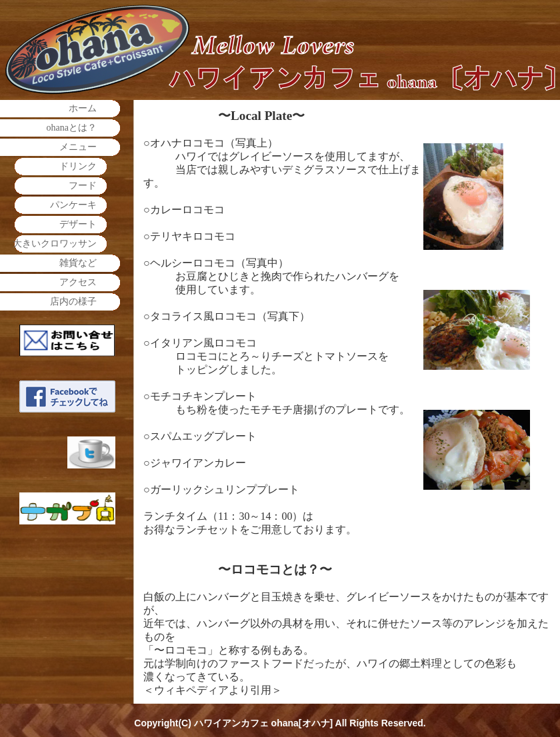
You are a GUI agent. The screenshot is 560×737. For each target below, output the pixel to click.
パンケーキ (73, 205)
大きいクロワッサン (55, 244)
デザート (78, 224)
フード (83, 186)
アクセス (78, 282)
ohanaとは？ (72, 128)
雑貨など (78, 263)
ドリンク (78, 166)
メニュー (78, 147)
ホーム (83, 108)
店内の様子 (73, 302)
